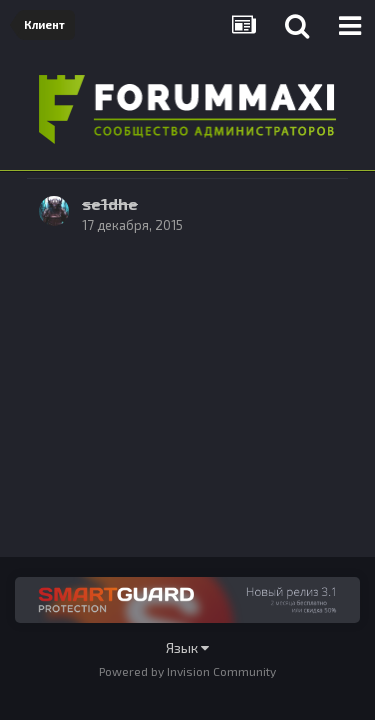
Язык (187, 647)
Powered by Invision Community (187, 671)
